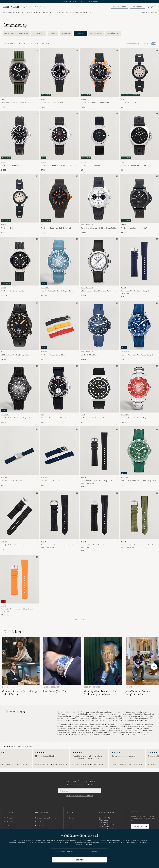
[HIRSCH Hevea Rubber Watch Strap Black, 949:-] (99, 521)
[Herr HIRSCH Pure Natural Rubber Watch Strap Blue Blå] (139, 261)
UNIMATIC (4, 542)
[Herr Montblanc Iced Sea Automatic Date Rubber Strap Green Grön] (139, 451)
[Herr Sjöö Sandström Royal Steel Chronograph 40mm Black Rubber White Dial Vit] (99, 198)
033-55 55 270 (107, 827)
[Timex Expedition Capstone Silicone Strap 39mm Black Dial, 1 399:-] (20, 78)
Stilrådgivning (137, 7)
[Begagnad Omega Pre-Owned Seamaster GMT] (20, 135)
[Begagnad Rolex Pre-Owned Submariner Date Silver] (60, 73)
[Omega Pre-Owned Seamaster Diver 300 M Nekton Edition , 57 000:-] (60, 141)
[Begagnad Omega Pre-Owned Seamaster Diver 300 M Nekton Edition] (60, 135)
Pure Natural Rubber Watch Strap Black (97, 481)
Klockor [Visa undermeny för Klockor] (39, 12)
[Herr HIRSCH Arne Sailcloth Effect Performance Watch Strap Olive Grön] (139, 515)
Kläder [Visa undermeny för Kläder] (18, 12)
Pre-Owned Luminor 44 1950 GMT (134, 165)
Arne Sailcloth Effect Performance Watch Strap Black (57, 545)
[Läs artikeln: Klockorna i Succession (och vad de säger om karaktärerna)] (21, 667)
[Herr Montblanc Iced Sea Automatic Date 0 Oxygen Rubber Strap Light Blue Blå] (60, 261)
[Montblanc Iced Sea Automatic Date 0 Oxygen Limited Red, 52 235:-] (139, 394)
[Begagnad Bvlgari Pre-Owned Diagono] (20, 198)
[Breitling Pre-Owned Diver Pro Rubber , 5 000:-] (20, 457)
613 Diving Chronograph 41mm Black (55, 418)
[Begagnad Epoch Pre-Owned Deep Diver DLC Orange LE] (60, 198)
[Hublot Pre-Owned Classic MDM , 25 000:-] (99, 141)
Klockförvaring (113, 33)
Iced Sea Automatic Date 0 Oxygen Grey (17, 418)
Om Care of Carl (9, 822)
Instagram (71, 818)
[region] (79, 759)
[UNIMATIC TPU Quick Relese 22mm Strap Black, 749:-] (20, 521)
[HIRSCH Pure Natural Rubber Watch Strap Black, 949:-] (99, 457)
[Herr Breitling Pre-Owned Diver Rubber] (60, 451)
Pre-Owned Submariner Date (52, 102)
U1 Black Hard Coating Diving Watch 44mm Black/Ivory (18, 355)
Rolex (43, 99)
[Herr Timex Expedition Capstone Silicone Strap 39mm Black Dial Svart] (20, 73)
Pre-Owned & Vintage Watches (16, 33)
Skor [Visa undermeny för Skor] (23, 12)
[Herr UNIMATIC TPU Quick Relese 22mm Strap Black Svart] (20, 515)
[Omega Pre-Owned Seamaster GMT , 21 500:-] (20, 141)
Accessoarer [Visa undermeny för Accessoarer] (31, 12)
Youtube (70, 826)
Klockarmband (96, 33)
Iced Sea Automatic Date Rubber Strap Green (139, 481)
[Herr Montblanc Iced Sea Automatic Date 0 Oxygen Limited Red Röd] (139, 388)
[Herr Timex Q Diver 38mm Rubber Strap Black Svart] (99, 388)
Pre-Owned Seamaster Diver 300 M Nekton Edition (58, 165)
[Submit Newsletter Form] (98, 791)
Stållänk (53, 33)
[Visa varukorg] (155, 7)
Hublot (83, 162)
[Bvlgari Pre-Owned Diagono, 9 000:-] (139, 78)
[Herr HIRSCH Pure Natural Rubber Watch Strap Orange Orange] (20, 579)
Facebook (71, 822)
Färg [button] (22, 44)
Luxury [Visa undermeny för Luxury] (91, 12)
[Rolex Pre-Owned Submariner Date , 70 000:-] (60, 78)
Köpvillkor (7, 826)
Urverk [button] (46, 44)
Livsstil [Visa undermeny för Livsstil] (52, 12)
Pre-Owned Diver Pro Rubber (12, 481)
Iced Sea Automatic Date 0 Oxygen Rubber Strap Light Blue (58, 291)
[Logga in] (148, 7)
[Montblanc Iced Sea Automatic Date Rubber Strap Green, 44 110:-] (139, 457)
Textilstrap (66, 33)
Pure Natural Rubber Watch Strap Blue (136, 291)
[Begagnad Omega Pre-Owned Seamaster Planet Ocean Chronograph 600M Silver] (99, 73)
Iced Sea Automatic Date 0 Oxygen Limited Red (139, 418)
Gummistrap (80, 33)
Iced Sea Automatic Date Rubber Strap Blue (138, 355)
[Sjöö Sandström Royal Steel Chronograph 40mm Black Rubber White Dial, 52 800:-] (99, 204)
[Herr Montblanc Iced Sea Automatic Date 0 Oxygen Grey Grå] (20, 388)
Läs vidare (89, 844)
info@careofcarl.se (111, 829)
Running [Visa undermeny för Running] (76, 12)
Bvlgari (124, 99)
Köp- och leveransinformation (46, 818)
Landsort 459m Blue (89, 355)
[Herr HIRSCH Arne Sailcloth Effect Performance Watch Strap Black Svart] (60, 515)
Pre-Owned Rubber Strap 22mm (53, 355)
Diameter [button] (34, 44)
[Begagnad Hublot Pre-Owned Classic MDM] (99, 135)
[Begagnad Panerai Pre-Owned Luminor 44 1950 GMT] (139, 135)
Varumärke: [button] (10, 44)
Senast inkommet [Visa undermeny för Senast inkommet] (9, 12)
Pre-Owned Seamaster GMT (12, 165)
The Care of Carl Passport (79, 2)
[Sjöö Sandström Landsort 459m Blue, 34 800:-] (99, 331)
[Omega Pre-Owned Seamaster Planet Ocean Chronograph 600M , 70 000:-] (99, 78)
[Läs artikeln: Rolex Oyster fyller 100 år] (62, 667)
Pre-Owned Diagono (129, 102)
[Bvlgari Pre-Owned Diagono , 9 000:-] (20, 204)
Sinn (2, 352)
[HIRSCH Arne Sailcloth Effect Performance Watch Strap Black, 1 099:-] (60, 521)
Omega (83, 99)
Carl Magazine (148, 12)
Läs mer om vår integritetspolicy (79, 796)
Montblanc (45, 288)
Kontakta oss (40, 822)
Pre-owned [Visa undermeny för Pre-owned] (83, 12)
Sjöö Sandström (87, 225)
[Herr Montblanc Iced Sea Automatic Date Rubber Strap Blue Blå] (139, 325)
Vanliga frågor (40, 826)
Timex (3, 99)
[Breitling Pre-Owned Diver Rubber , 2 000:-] (60, 457)
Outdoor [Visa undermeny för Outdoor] (68, 12)
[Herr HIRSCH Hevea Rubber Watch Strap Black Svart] (99, 515)
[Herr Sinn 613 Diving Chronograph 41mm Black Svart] (60, 388)
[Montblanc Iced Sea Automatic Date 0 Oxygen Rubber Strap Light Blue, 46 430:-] (60, 267)
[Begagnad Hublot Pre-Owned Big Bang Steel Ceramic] (20, 261)
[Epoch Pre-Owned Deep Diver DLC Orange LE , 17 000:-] (60, 204)
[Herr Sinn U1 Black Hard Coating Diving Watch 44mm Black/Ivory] (20, 325)
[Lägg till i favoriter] (37, 51)
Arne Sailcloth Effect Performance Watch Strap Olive (137, 545)
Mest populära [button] (134, 44)
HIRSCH (123, 288)
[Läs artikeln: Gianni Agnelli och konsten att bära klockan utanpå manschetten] (103, 667)
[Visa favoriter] (152, 7)
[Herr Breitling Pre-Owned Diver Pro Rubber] (20, 451)
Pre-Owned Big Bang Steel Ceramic (15, 291)
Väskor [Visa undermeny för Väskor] (45, 12)
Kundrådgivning (119, 7)
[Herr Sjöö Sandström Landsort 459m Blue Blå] (99, 325)
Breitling (44, 352)
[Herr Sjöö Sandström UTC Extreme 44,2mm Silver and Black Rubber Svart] (99, 261)
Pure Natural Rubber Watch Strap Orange (17, 609)
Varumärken (60, 12)
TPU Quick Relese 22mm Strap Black (15, 545)
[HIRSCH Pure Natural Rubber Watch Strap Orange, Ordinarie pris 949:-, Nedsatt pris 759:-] (20, 585)
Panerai (124, 162)
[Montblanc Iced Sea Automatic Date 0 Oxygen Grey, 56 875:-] (20, 394)
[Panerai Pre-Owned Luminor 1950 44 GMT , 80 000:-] (139, 204)
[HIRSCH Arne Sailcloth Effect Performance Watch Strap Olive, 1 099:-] (139, 521)
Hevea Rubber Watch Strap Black (94, 545)
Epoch (43, 225)
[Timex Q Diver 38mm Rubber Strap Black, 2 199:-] (99, 394)
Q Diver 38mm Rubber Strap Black (94, 418)
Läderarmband (39, 33)
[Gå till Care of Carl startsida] (11, 7)
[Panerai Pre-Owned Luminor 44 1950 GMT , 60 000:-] (139, 141)
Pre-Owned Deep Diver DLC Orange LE (56, 228)
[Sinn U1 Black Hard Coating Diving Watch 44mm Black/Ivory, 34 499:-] (20, 331)
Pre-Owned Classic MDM (91, 165)
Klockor (6, 19)
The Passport (8, 818)
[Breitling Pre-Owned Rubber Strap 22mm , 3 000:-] (60, 331)
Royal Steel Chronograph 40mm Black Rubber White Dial (99, 228)
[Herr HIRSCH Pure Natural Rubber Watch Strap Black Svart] (99, 451)
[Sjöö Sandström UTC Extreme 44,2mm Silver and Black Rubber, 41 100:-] (99, 267)
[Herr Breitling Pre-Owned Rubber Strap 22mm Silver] (60, 325)
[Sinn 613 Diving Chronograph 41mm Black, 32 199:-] (60, 394)
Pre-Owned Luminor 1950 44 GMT (134, 228)
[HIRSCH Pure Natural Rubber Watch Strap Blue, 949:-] (139, 267)
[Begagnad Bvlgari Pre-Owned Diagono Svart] (139, 73)
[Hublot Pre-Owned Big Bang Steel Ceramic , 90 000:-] (20, 267)
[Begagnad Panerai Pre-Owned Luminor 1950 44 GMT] (139, 198)
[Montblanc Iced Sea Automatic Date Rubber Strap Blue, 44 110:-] (139, 331)
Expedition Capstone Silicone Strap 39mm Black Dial (18, 102)
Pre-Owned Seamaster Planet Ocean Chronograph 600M (95, 102)
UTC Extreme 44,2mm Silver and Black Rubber (99, 291)
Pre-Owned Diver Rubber (50, 481)
